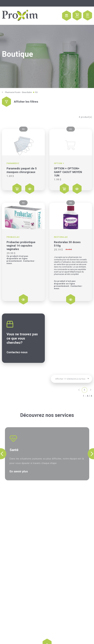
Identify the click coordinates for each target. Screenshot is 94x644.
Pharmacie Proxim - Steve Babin (19, 92)
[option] (47, 454)
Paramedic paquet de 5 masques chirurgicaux (22, 170)
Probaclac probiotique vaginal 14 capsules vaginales (21, 246)
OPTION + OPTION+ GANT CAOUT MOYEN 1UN (68, 172)
